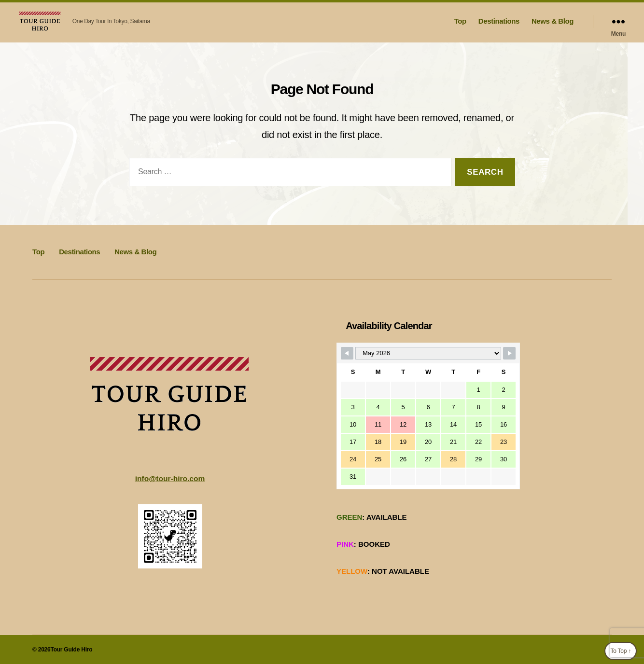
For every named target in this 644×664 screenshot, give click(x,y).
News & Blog (553, 21)
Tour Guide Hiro (71, 649)
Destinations (499, 21)
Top (460, 21)
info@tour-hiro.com (170, 478)
